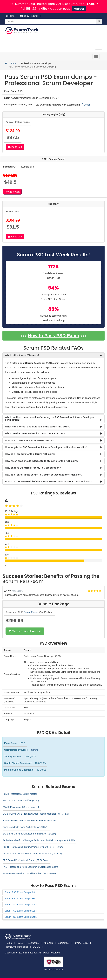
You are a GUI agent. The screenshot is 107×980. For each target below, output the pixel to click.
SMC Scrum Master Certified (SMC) (21, 801)
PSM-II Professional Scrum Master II (21, 807)
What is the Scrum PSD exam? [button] (22, 355)
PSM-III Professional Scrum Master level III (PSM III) (29, 820)
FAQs (20, 943)
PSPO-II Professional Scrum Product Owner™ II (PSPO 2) (32, 854)
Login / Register (29, 16)
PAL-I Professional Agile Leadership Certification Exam (30, 867)
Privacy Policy (81, 943)
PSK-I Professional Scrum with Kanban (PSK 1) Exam (30, 874)
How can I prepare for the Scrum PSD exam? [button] (30, 454)
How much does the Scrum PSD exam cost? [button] (30, 440)
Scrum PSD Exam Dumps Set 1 (21, 892)
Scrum (14, 63)
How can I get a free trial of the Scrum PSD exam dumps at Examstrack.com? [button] (49, 482)
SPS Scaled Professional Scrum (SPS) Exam (25, 860)
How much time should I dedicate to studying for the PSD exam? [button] (42, 461)
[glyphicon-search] (99, 21)
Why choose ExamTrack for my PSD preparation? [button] (33, 468)
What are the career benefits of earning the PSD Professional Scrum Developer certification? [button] (50, 418)
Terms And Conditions (17, 947)
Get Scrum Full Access (25, 631)
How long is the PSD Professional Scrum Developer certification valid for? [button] (46, 447)
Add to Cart (15, 147)
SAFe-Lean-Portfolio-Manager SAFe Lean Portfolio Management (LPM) (39, 840)
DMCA (36, 947)
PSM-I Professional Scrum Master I (20, 794)
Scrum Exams (31, 612)
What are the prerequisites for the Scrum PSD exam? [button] (35, 433)
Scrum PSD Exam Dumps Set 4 (21, 911)
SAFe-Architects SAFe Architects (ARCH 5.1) (25, 827)
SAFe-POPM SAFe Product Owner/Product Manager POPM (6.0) (36, 814)
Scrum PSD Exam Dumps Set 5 (21, 917)
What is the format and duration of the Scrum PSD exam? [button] (38, 427)
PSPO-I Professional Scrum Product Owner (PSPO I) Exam (33, 847)
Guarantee (63, 943)
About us (48, 943)
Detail (85, 105)
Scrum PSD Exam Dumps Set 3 (21, 905)
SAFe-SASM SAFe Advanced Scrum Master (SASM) (29, 834)
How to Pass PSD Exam (53, 336)
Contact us (33, 943)
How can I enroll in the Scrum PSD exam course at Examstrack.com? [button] (44, 475)
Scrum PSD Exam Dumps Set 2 (21, 898)
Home (10, 16)
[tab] (53, 355)
